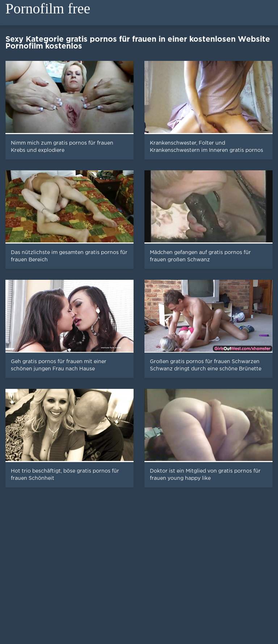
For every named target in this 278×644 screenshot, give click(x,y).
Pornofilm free (48, 9)
